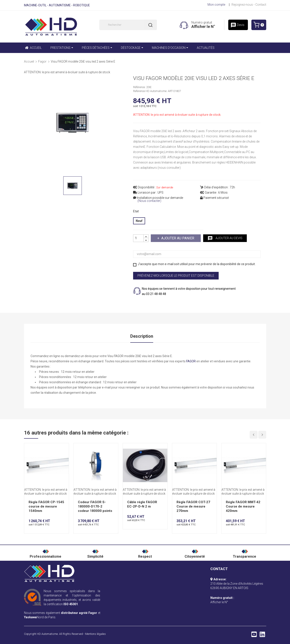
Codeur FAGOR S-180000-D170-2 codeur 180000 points (95, 506)
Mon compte (216, 5)
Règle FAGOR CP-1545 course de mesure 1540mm (46, 506)
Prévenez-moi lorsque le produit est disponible (176, 276)
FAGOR (191, 361)
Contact (261, 5)
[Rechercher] (128, 25)
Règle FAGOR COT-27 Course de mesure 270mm (193, 506)
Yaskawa (30, 617)
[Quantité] (138, 238)
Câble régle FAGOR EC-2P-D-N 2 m (142, 504)
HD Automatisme (47, 634)
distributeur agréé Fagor (79, 613)
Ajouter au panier (177, 238)
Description (142, 336)
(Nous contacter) (149, 201)
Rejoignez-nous (242, 5)
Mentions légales (95, 634)
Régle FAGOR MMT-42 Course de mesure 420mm (243, 506)
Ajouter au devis (225, 238)
